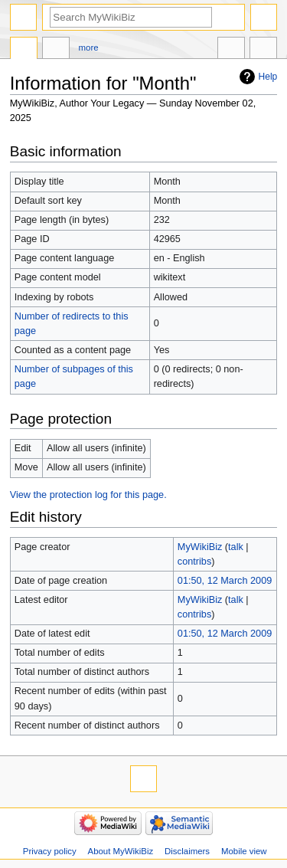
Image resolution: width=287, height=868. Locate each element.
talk (236, 547)
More (89, 47)
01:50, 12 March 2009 (225, 581)
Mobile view (244, 851)
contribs (194, 562)
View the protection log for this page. (88, 495)
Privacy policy (50, 851)
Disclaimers (187, 851)
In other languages (231, 50)
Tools (263, 50)
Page (24, 50)
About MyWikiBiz (121, 851)
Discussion (56, 50)
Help (268, 77)
